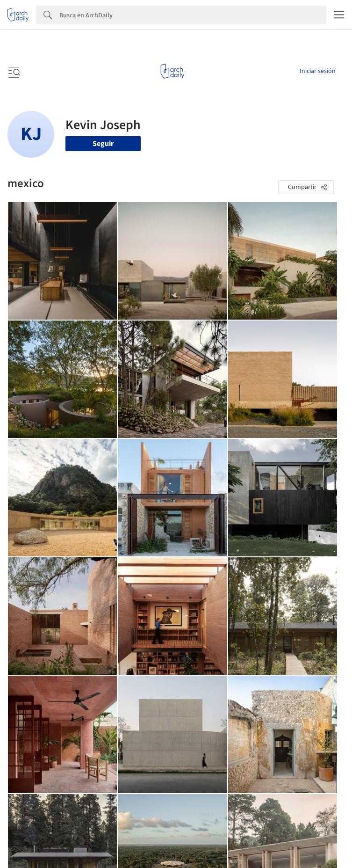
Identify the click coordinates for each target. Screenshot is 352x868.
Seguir (103, 144)
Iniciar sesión (318, 71)
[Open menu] (13, 71)
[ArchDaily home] (172, 71)
